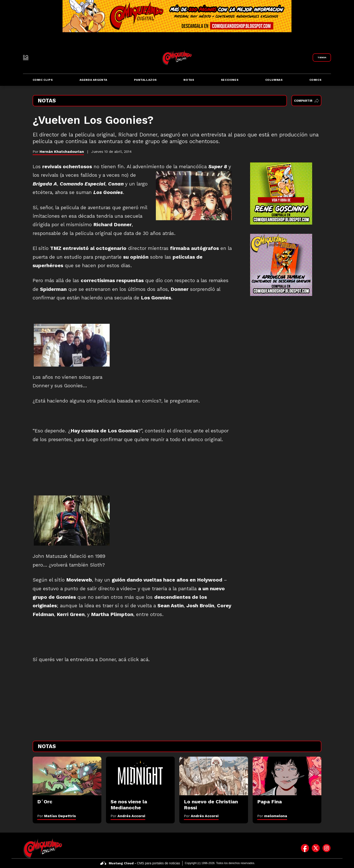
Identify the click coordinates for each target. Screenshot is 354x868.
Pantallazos (145, 80)
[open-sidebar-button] (26, 58)
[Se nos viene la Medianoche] (140, 776)
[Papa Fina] (287, 776)
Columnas (274, 80)
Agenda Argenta (93, 80)
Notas (189, 80)
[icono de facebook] (305, 848)
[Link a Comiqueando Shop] (322, 58)
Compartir (307, 101)
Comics (315, 80)
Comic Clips (43, 80)
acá (144, 660)
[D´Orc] (67, 776)
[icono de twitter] (316, 848)
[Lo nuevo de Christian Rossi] (214, 776)
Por (57, 816)
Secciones (230, 80)
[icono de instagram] (327, 848)
